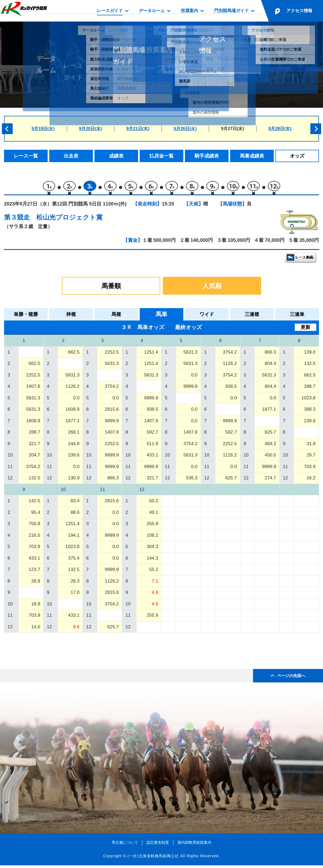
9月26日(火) (185, 129)
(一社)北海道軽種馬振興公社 (153, 858)
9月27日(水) (232, 129)
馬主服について (125, 845)
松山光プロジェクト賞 (69, 220)
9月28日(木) (280, 129)
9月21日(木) (138, 129)
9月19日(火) (43, 129)
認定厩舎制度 (158, 845)
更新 (306, 330)
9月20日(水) (90, 129)
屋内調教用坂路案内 (194, 845)
